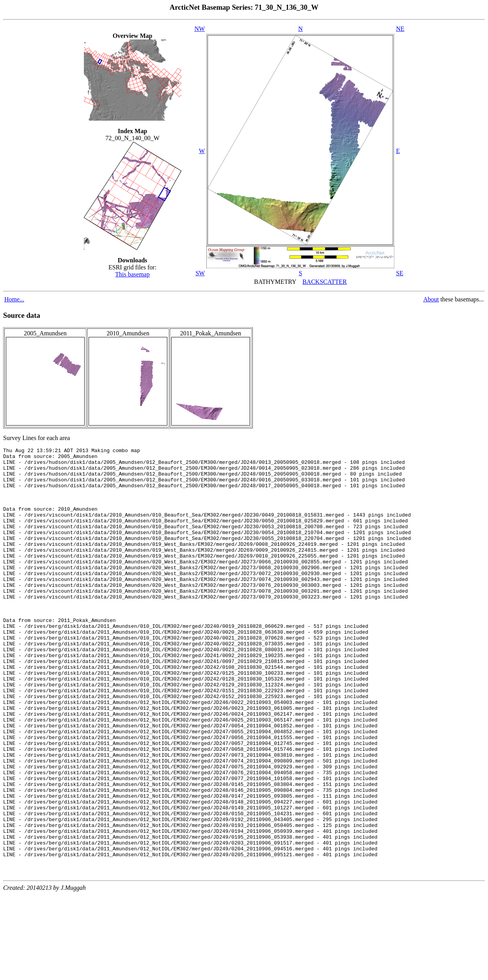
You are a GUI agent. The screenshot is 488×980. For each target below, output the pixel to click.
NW (200, 29)
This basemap (132, 274)
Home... (14, 299)
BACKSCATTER (325, 282)
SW (200, 273)
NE (400, 29)
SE (400, 273)
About (431, 299)
